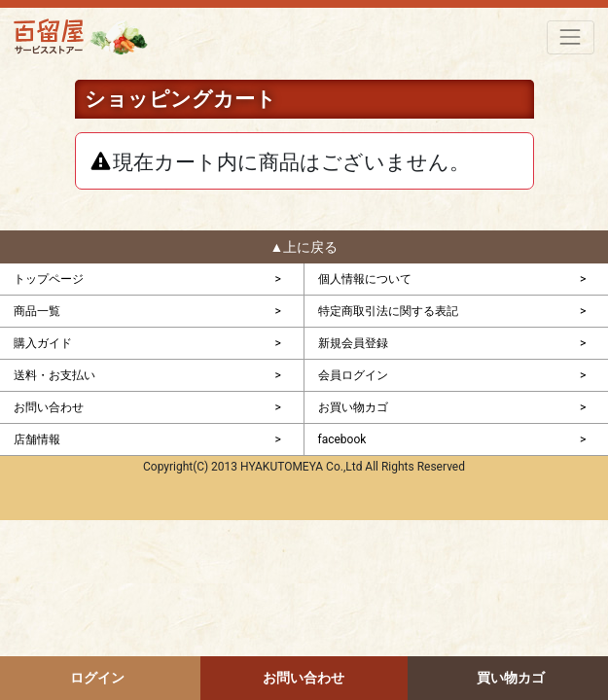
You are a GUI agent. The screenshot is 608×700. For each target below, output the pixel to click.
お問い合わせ (304, 678)
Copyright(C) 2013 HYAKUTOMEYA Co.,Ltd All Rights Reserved (304, 467)
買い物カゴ (511, 678)
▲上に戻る (304, 247)
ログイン (97, 678)
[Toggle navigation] (571, 37)
